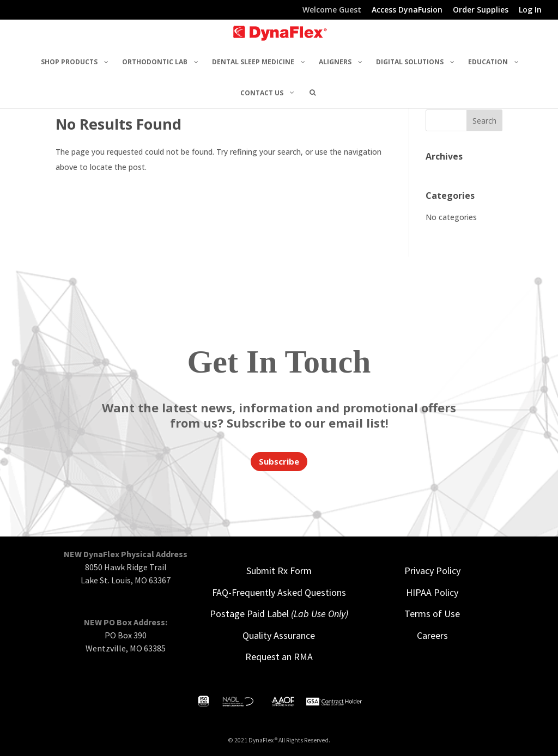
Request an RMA (279, 657)
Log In (530, 10)
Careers (432, 635)
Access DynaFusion (407, 10)
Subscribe (279, 461)
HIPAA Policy (432, 592)
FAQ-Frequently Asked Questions (279, 592)
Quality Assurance (279, 635)
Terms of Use (432, 614)
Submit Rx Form (279, 571)
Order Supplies (481, 10)
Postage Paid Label (279, 614)
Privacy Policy (432, 571)
